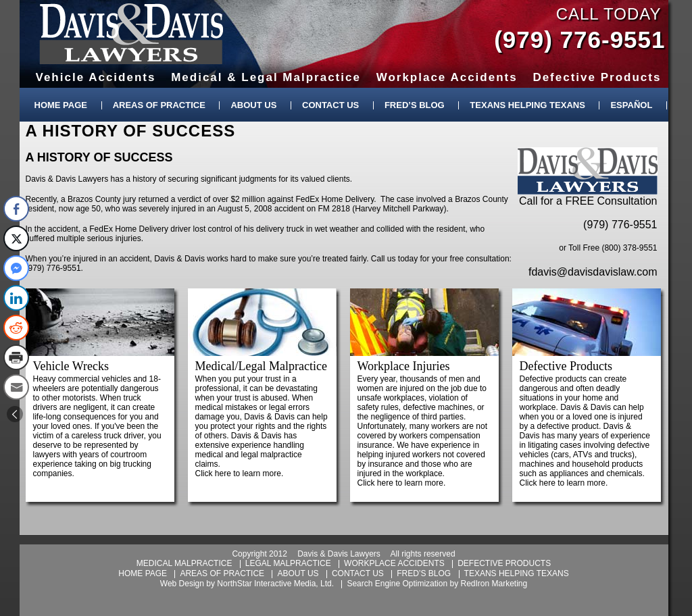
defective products (504, 563)
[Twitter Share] (16, 238)
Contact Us (330, 105)
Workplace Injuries (404, 366)
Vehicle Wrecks (71, 366)
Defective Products (566, 366)
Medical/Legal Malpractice (261, 366)
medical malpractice (184, 563)
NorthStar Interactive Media (266, 584)
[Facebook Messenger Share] (16, 268)
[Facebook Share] (16, 209)
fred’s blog (424, 573)
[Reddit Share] (16, 328)
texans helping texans (517, 573)
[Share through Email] (16, 387)
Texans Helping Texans (527, 105)
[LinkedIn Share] (16, 298)
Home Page (61, 105)
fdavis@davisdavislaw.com (593, 272)
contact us (358, 573)
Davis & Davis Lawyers (131, 34)
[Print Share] (16, 357)
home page (143, 573)
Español (631, 105)
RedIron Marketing (494, 584)
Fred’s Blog (415, 105)
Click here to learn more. (240, 473)
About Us (253, 105)
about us (298, 573)
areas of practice (222, 573)
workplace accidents (394, 563)
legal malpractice (288, 563)
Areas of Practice (159, 105)
